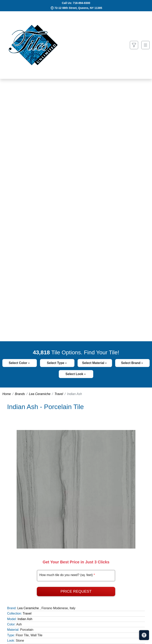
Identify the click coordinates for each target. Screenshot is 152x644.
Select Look (75, 374)
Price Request (76, 591)
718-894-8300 (81, 3)
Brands (20, 394)
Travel (59, 394)
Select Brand (131, 363)
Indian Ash (25, 619)
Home (7, 394)
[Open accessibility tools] (144, 635)
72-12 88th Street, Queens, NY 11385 (78, 8)
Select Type (56, 363)
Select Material (94, 363)
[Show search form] (134, 45)
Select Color (18, 363)
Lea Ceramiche (40, 394)
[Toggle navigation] (145, 45)
